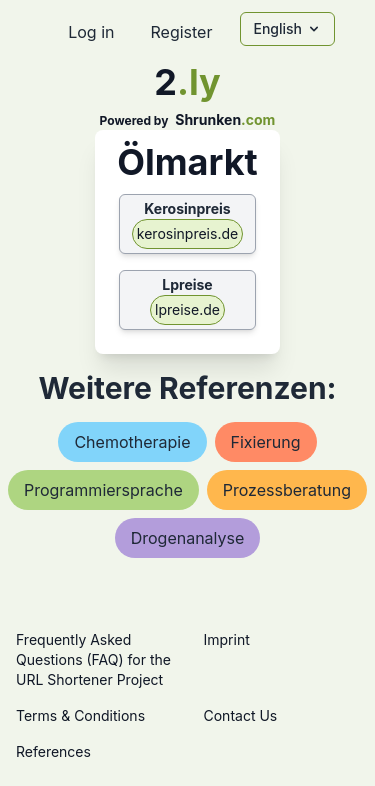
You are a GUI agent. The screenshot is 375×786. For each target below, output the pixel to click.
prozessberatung (287, 490)
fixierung (266, 442)
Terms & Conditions (80, 715)
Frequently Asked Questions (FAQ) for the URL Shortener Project (93, 659)
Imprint (227, 639)
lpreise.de (187, 309)
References (53, 751)
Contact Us (241, 715)
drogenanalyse (188, 538)
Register (181, 32)
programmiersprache (103, 490)
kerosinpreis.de (187, 233)
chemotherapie (132, 442)
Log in (91, 32)
